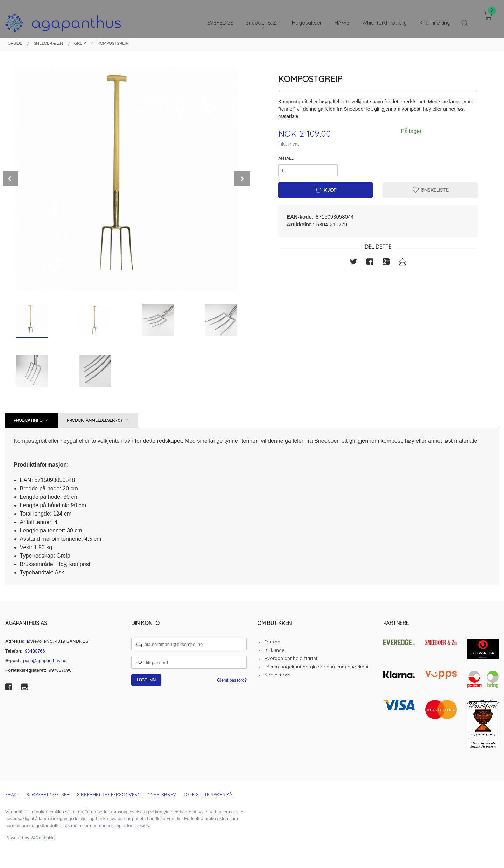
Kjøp (326, 190)
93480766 (35, 651)
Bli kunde (274, 650)
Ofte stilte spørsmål (209, 794)
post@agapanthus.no (45, 660)
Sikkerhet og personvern (109, 794)
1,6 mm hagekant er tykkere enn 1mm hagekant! (317, 667)
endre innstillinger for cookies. (120, 825)
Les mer (71, 825)
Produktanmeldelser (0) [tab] (94, 420)
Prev (10, 179)
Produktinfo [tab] (28, 420)
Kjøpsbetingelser (48, 794)
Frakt (12, 794)
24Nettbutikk (43, 838)
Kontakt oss (277, 675)
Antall (286, 158)
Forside (272, 642)
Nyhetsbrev (162, 794)
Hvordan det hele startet (291, 658)
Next (242, 179)
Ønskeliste (431, 190)
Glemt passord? (232, 680)
